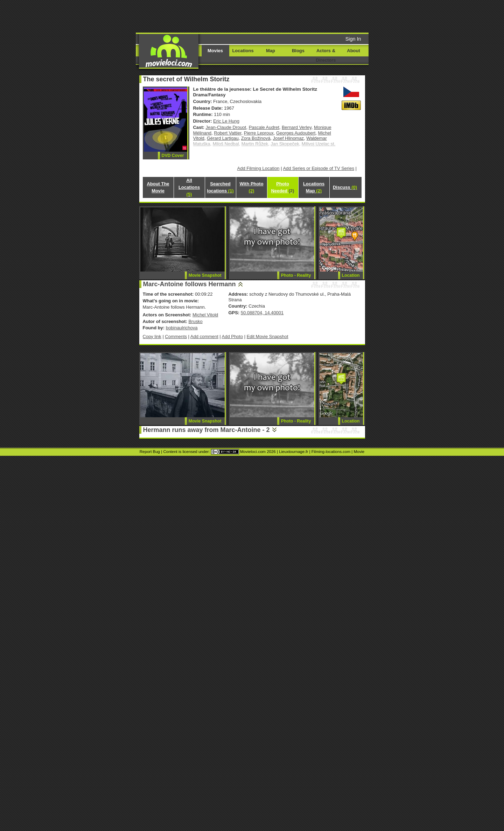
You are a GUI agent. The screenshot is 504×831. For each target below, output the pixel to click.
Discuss (345, 187)
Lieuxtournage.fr (293, 452)
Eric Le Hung (226, 121)
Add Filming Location (258, 168)
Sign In (353, 39)
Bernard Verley (297, 127)
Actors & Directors (326, 55)
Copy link (152, 336)
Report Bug (150, 452)
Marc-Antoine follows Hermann (190, 284)
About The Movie (158, 187)
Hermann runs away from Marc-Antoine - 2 (206, 430)
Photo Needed (282, 187)
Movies (215, 51)
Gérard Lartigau (223, 138)
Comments (176, 336)
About (353, 51)
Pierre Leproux (259, 133)
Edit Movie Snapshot (268, 336)
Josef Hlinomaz (289, 138)
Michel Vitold (205, 315)
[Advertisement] (306, 16)
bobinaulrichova (182, 328)
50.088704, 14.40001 (262, 313)
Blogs (298, 51)
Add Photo (233, 336)
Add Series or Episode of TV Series (318, 168)
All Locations (189, 187)
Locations (243, 51)
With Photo (251, 187)
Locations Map (314, 187)
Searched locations (220, 187)
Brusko (195, 321)
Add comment (204, 336)
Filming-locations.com (331, 452)
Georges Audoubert (296, 133)
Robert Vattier (227, 133)
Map (271, 51)
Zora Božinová (256, 138)
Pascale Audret (264, 127)
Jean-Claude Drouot (226, 127)
